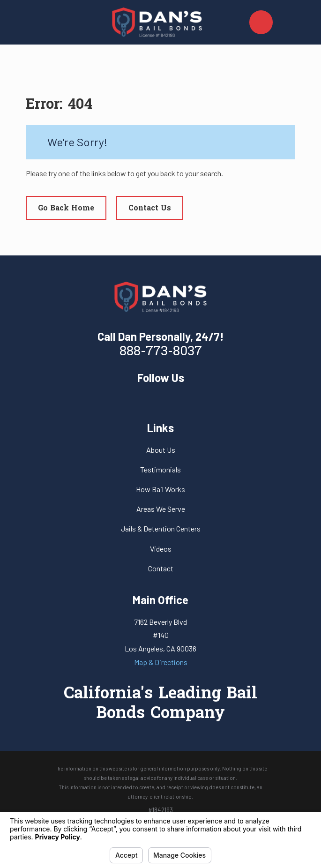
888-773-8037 (161, 352)
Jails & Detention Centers (161, 528)
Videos (161, 549)
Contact (161, 568)
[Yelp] (160, 398)
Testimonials (160, 469)
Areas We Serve (161, 509)
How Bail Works (160, 489)
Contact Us (150, 209)
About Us (161, 450)
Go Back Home (66, 209)
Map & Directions (161, 662)
